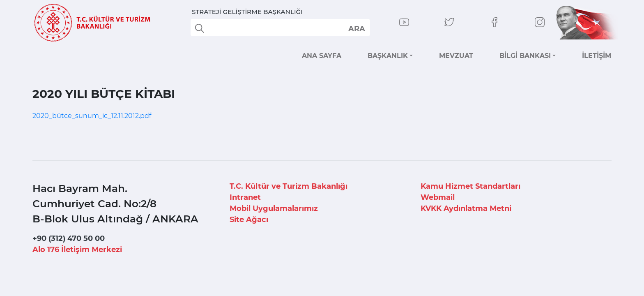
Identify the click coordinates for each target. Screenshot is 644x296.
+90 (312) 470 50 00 (69, 238)
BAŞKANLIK (388, 56)
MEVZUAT (456, 56)
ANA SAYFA (322, 56)
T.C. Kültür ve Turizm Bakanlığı (289, 186)
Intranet (245, 197)
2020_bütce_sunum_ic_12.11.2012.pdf (92, 116)
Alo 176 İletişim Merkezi (77, 250)
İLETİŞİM (597, 56)
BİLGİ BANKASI (525, 56)
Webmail (438, 197)
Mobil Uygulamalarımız (274, 208)
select (356, 28)
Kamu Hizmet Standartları (470, 186)
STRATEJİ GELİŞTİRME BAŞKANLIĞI (247, 12)
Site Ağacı (249, 220)
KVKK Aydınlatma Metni (466, 208)
